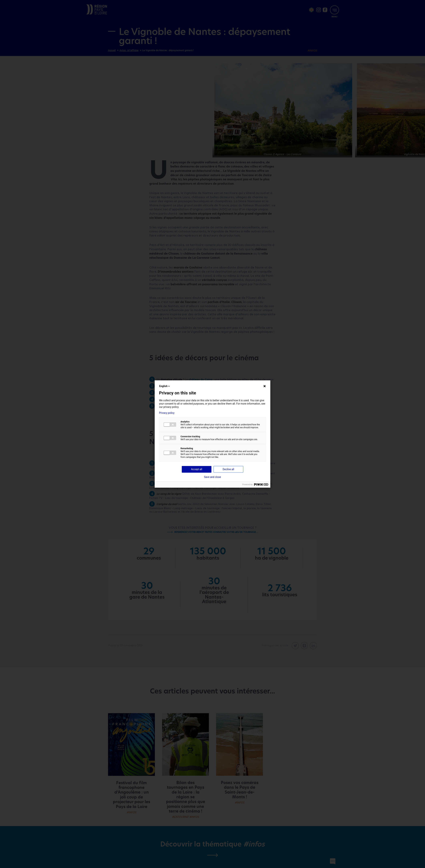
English (165, 386)
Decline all (228, 469)
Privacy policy (167, 413)
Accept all (197, 469)
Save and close (212, 477)
